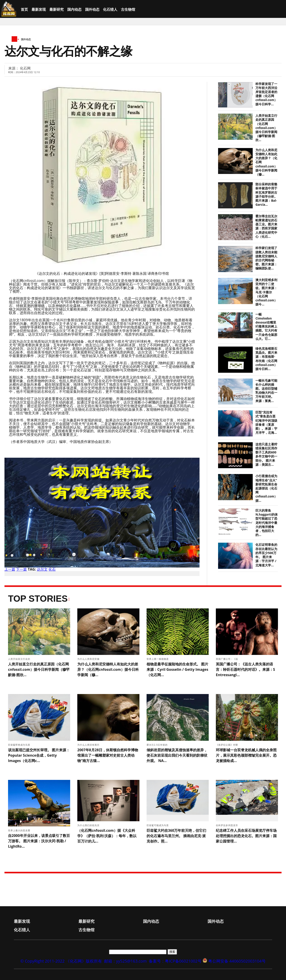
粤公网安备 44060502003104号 (237, 961)
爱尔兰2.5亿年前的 (158, 745)
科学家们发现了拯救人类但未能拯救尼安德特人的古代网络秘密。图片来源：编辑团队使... (266, 258)
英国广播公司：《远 (227, 659)
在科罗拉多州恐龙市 (227, 825)
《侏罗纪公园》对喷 (227, 745)
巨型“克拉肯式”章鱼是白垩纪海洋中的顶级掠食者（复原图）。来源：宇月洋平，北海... (266, 422)
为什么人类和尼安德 (89, 659)
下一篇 (21, 569)
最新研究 (57, 9)
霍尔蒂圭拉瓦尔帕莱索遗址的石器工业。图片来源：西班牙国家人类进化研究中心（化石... (266, 226)
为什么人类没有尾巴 (89, 745)
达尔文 (42, 569)
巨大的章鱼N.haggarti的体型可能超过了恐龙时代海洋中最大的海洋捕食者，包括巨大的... (266, 523)
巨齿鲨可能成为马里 (158, 825)
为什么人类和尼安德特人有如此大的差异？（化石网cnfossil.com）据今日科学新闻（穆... (108, 669)
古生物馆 (128, 9)
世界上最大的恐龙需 (20, 830)
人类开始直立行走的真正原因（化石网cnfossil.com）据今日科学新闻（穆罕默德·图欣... (266, 128)
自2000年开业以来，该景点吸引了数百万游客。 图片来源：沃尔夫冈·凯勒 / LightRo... (39, 841)
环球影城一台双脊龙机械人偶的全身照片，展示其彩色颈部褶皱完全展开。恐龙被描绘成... (246, 755)
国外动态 (92, 9)
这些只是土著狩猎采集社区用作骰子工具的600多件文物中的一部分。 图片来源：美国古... (266, 454)
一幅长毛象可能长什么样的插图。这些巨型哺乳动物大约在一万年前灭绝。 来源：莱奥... (266, 391)
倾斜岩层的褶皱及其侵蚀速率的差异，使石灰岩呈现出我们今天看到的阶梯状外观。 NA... (177, 755)
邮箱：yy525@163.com (125, 961)
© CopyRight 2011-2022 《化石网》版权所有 (61, 961)
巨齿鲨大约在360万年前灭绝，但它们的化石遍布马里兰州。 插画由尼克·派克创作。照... (176, 836)
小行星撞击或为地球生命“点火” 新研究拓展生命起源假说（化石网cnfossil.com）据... (266, 488)
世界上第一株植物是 (158, 659)
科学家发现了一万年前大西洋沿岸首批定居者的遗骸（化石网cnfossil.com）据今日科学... (266, 94)
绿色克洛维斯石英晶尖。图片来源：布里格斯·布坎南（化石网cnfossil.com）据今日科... (266, 359)
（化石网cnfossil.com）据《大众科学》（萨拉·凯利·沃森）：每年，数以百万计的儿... (107, 836)
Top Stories (38, 599)
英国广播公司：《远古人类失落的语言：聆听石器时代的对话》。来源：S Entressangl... (245, 669)
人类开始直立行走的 (20, 659)
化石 (52, 569)
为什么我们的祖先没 (89, 825)
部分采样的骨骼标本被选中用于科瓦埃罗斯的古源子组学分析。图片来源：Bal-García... (266, 194)
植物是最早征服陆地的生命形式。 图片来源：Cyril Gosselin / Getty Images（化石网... (177, 669)
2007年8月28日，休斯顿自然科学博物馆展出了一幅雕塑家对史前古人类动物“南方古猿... (108, 755)
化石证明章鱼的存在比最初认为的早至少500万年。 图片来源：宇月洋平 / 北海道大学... (266, 555)
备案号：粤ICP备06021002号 (175, 961)
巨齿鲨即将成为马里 (20, 745)
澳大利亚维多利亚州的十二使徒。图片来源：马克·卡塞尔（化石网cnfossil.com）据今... (266, 292)
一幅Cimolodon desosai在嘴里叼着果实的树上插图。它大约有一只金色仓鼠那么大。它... (266, 327)
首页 (24, 9)
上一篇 (10, 569)
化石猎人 (110, 9)
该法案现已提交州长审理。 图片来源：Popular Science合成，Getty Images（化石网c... (39, 755)
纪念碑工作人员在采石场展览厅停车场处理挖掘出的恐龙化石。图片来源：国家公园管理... (246, 836)
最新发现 (39, 9)
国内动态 (74, 9)
